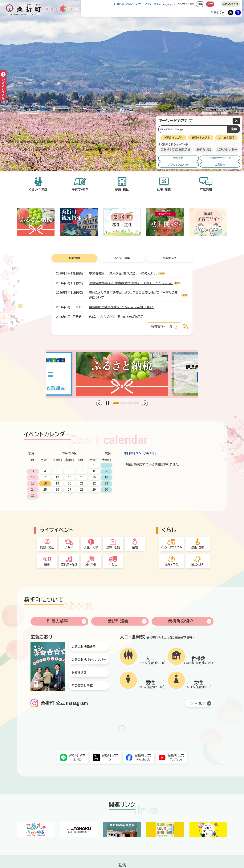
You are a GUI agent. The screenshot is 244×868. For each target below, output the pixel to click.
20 (70, 483)
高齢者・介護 (69, 565)
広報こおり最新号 (83, 647)
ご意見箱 (220, 165)
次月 (108, 453)
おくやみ (91, 565)
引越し (113, 565)
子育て (69, 547)
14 (82, 477)
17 (33, 483)
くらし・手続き (38, 190)
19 (57, 483)
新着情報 (75, 258)
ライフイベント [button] (56, 530)
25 (45, 490)
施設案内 (178, 158)
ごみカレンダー (227, 150)
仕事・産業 (164, 190)
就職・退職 (113, 547)
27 (70, 490)
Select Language (164, 4)
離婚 (47, 565)
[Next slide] (145, 403)
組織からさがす (173, 138)
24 (33, 490)
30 (106, 490)
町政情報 (206, 190)
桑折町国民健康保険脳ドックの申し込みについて (122, 307)
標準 (200, 4)
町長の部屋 (57, 621)
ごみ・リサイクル (171, 547)
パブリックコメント (179, 165)
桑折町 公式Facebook (143, 757)
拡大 (210, 4)
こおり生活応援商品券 (176, 150)
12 (57, 477)
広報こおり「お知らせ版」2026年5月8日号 (116, 317)
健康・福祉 (122, 190)
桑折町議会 (118, 621)
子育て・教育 (80, 190)
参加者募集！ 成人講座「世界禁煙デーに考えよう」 (123, 273)
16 (106, 477)
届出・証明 (198, 565)
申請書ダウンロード (220, 158)
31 (33, 496)
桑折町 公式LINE (77, 757)
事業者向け (170, 258)
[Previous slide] (99, 403)
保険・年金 (171, 565)
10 (33, 477)
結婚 (135, 547)
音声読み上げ (230, 4)
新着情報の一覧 (162, 326)
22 (94, 483)
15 (94, 477)
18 (45, 483)
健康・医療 (198, 547)
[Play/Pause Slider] (108, 403)
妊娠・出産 (47, 547)
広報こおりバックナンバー (89, 660)
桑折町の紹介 (181, 621)
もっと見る (197, 703)
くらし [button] (169, 530)
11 (45, 477)
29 (94, 490)
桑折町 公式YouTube (176, 757)
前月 (31, 453)
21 (82, 483)
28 (82, 490)
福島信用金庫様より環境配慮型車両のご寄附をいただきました (131, 283)
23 (106, 483)
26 (57, 490)
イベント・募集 (122, 258)
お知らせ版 (204, 150)
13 (70, 477)
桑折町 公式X (110, 757)
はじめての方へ (125, 4)
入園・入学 (91, 547)
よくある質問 (226, 138)
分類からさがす (201, 138)
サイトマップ (145, 4)
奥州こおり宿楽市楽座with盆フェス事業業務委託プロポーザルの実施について (133, 295)
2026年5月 (70, 453)
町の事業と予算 (82, 686)
